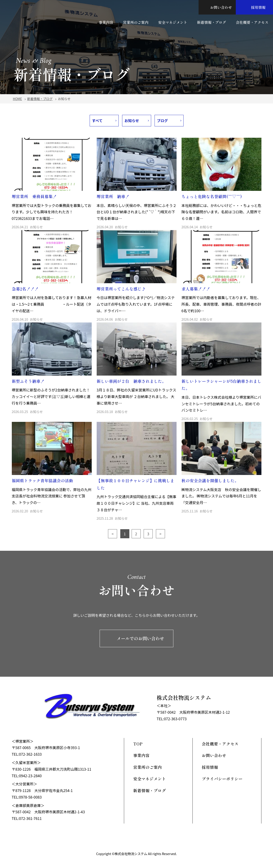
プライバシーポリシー (222, 779)
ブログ (162, 120)
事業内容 (106, 22)
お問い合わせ (217, 7)
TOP (138, 744)
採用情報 (254, 7)
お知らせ (132, 120)
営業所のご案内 (136, 22)
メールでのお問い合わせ (137, 638)
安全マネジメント (173, 22)
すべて (97, 120)
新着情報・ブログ (212, 22)
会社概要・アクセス (252, 22)
